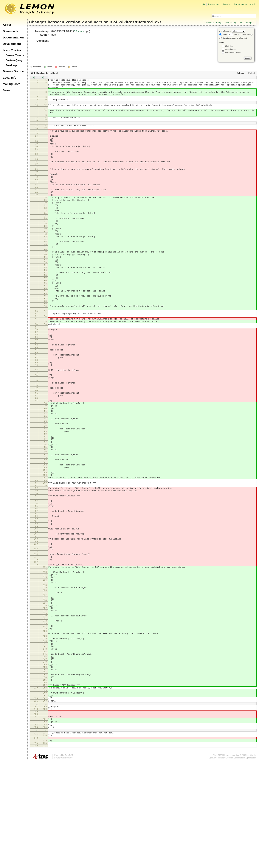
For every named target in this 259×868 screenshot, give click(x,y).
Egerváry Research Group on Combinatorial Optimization (233, 864)
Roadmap (11, 65)
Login (202, 4)
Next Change (246, 23)
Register (227, 4)
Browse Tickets (15, 55)
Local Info (10, 78)
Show (223, 35)
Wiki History (231, 23)
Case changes (231, 49)
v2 (34, 78)
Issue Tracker (12, 50)
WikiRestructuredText (140, 22)
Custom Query (14, 60)
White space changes (233, 52)
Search (8, 90)
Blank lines (229, 46)
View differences (225, 31)
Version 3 (103, 22)
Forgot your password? (244, 4)
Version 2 (75, 22)
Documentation (13, 37)
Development (12, 44)
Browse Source (13, 71)
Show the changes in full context (233, 38)
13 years (79, 31)
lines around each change (240, 35)
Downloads (10, 31)
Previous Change (214, 23)
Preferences (214, 4)
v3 (43, 78)
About (7, 25)
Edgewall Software (65, 864)
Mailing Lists (11, 84)
